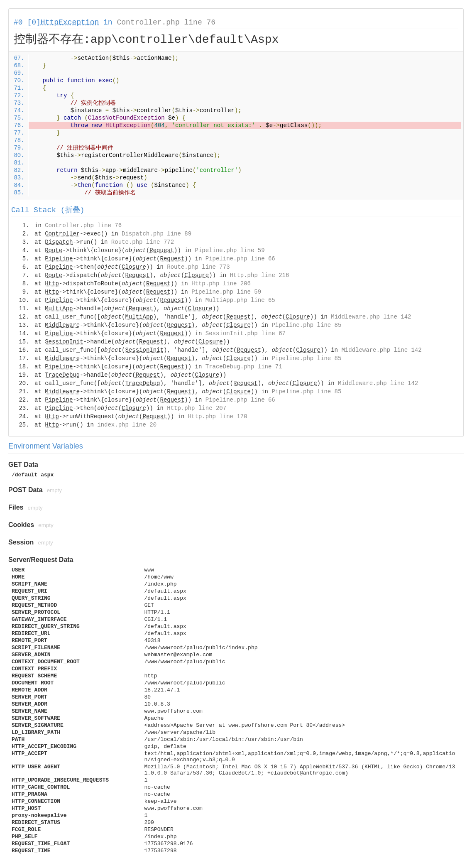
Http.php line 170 (218, 417)
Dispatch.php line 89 (157, 234)
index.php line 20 (127, 425)
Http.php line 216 (260, 275)
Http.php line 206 (221, 284)
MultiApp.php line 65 (240, 300)
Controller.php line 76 (166, 22)
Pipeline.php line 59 (230, 250)
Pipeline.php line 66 (240, 259)
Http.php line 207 (197, 408)
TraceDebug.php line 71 (244, 367)
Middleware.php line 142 (371, 317)
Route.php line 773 (198, 267)
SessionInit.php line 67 (246, 333)
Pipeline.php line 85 (306, 325)
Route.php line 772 (143, 242)
